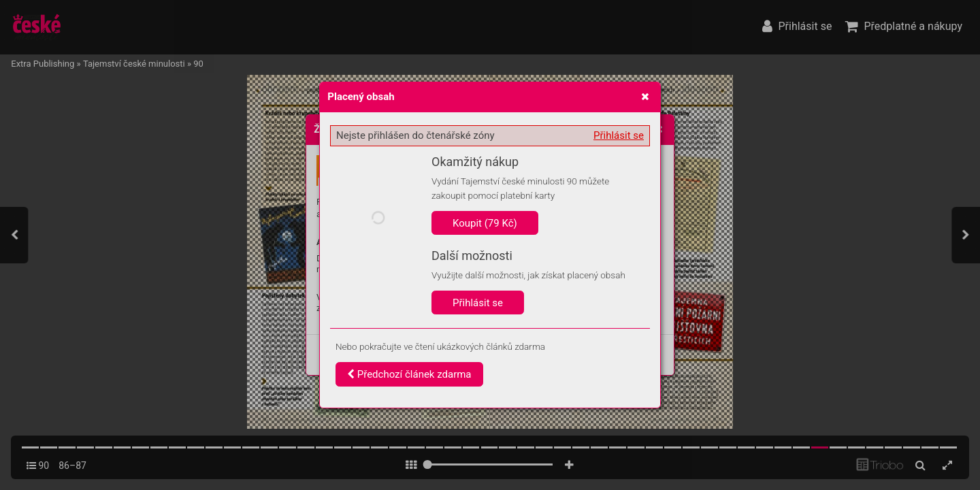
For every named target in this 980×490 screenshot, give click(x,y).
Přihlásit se (619, 135)
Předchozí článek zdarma (409, 374)
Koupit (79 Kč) (485, 223)
